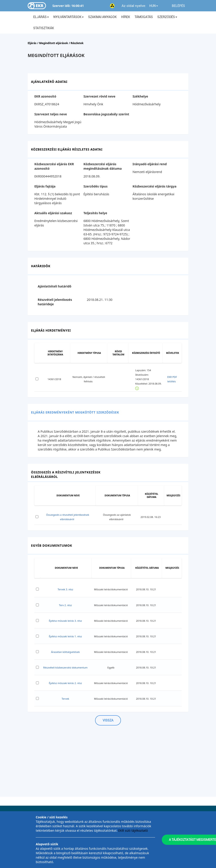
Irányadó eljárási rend (150, 164)
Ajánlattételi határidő (55, 286)
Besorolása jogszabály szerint (106, 114)
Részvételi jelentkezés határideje (55, 302)
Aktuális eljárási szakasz (53, 213)
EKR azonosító (45, 96)
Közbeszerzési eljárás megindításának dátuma (103, 166)
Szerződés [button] (167, 17)
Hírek (126, 17)
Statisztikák (44, 28)
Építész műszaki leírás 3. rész (65, 621)
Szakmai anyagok (102, 17)
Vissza (108, 720)
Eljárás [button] (41, 17)
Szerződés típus (96, 186)
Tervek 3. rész (65, 589)
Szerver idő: (61, 6)
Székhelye (140, 96)
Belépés (178, 6)
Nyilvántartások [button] (69, 17)
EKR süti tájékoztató (133, 830)
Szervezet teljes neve (51, 114)
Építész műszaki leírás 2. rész (65, 683)
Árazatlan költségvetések (65, 652)
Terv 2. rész (65, 605)
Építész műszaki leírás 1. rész (65, 636)
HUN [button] (154, 6)
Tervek (65, 699)
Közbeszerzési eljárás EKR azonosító (54, 166)
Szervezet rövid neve (99, 96)
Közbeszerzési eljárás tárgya (155, 186)
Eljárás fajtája (45, 186)
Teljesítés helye (95, 213)
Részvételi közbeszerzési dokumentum (65, 667)
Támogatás (144, 17)
